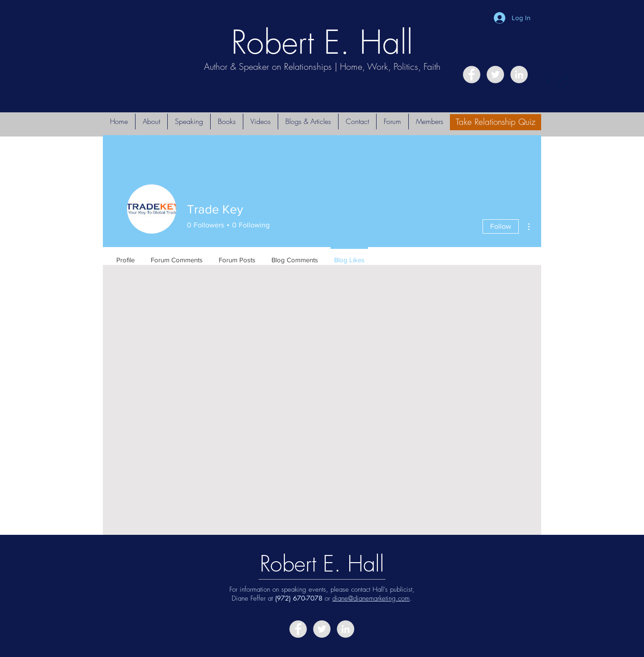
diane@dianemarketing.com (371, 598)
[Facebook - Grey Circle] (472, 75)
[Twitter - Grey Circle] (495, 75)
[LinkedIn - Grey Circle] (519, 75)
